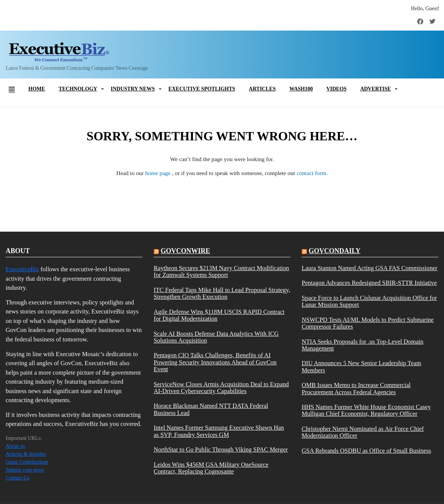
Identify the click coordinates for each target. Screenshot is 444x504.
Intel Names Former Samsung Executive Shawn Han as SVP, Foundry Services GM (219, 431)
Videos (336, 89)
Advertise (375, 89)
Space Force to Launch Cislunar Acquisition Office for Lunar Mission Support (369, 301)
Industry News (133, 89)
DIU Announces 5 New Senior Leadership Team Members (362, 367)
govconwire (185, 251)
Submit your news (25, 470)
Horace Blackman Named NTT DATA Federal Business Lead (211, 409)
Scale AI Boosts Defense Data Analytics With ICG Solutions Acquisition (216, 337)
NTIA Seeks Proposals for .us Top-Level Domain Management (363, 345)
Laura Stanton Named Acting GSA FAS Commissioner (370, 268)
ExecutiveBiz (22, 269)
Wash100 (301, 89)
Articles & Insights (26, 454)
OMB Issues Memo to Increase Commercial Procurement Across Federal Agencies (356, 389)
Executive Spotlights (202, 89)
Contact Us (18, 478)
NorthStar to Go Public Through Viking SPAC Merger (221, 450)
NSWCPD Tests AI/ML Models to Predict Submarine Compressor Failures (368, 323)
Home (37, 89)
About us (15, 446)
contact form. (312, 173)
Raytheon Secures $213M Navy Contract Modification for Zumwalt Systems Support (221, 272)
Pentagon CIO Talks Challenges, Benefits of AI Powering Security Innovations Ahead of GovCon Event (215, 362)
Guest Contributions (27, 462)
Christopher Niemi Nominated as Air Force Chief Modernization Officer (363, 432)
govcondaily (334, 251)
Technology (78, 89)
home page (159, 173)
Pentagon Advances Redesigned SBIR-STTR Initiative (369, 283)
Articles (262, 89)
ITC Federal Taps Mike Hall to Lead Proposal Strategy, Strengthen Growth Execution (222, 293)
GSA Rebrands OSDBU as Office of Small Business (366, 451)
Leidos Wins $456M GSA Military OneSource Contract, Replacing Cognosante (211, 468)
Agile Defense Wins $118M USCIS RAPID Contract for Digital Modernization (219, 315)
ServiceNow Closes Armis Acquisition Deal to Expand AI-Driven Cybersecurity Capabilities (221, 388)
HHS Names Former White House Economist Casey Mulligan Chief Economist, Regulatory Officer (366, 410)
